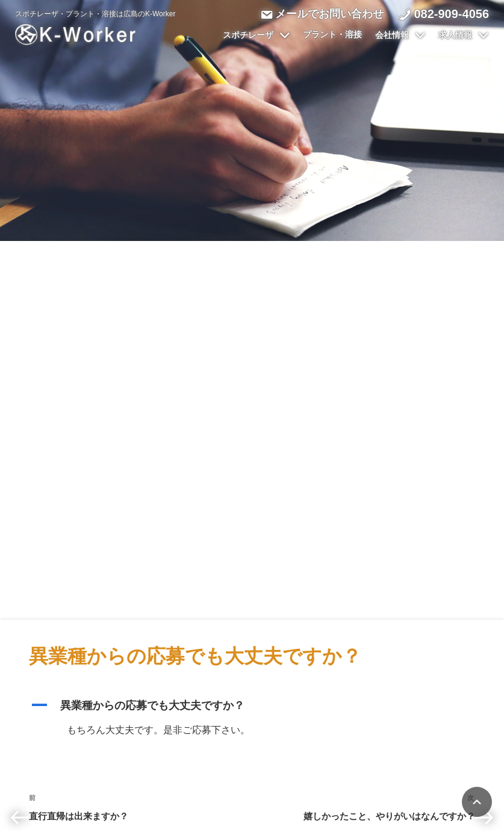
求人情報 (464, 35)
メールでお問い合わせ (329, 14)
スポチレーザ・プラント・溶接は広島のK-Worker (95, 14)
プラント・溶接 (332, 35)
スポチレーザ (257, 35)
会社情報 (400, 35)
